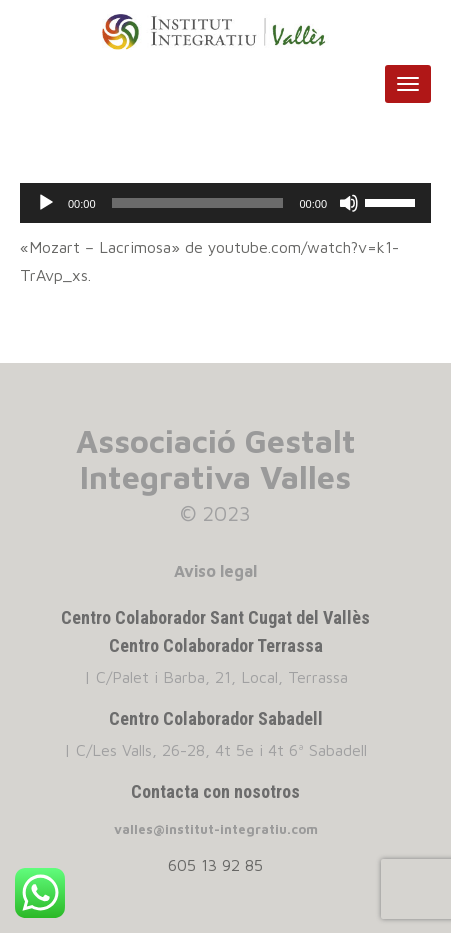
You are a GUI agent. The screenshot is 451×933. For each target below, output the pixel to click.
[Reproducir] (46, 203)
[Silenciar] (349, 203)
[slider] (198, 203)
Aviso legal (215, 571)
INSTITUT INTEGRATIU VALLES (225, 32)
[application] (225, 203)
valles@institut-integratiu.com (216, 829)
